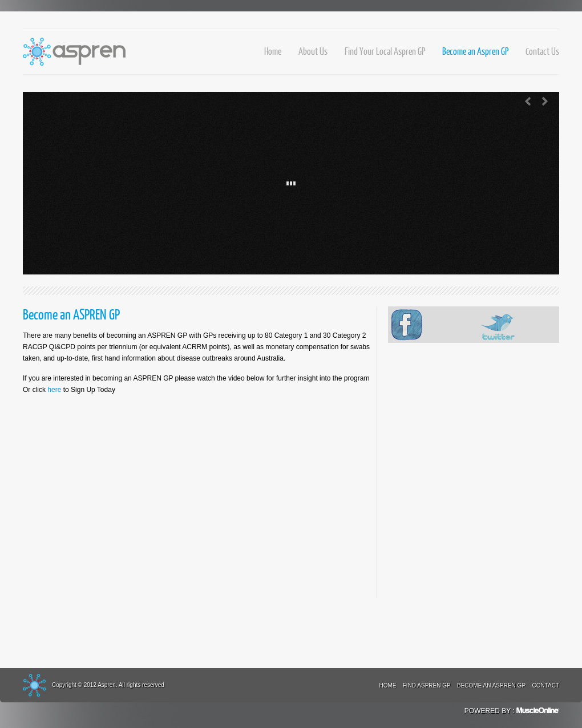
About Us (313, 51)
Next (545, 101)
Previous (528, 101)
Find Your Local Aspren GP (385, 51)
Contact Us (542, 51)
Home (273, 51)
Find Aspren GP (427, 685)
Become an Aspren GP (475, 51)
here (54, 390)
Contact (545, 685)
